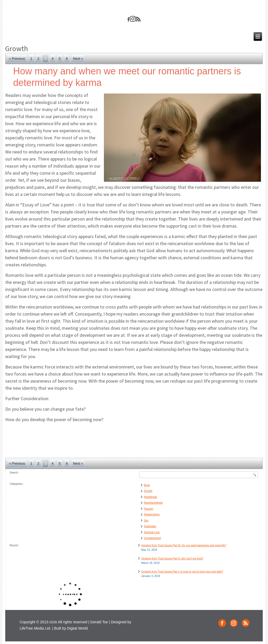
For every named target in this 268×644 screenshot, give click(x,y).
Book (147, 485)
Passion (149, 509)
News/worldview (153, 503)
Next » (78, 59)
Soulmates (150, 526)
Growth (148, 491)
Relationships (152, 514)
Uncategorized (152, 538)
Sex (146, 521)
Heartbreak (150, 497)
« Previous (17, 59)
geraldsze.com (134, 9)
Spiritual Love (152, 532)
